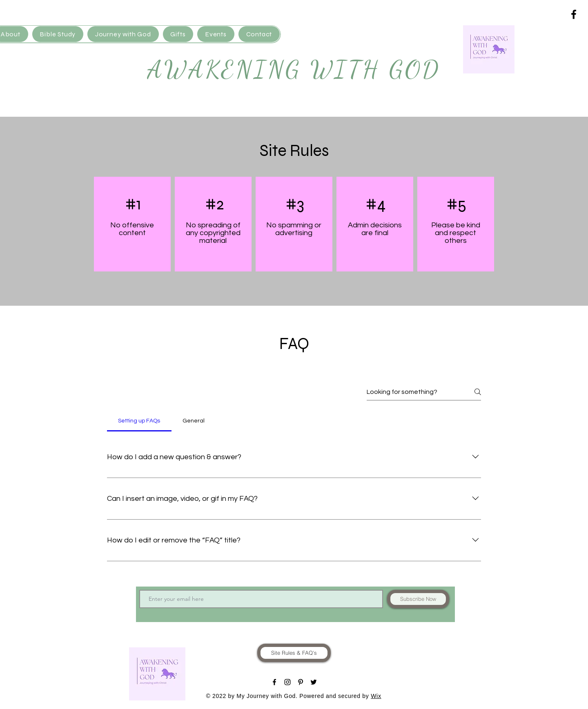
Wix (376, 696)
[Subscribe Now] (418, 599)
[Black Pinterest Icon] (301, 682)
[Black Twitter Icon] (314, 682)
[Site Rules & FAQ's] (294, 653)
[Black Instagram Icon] (287, 682)
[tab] (139, 421)
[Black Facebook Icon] (574, 14)
